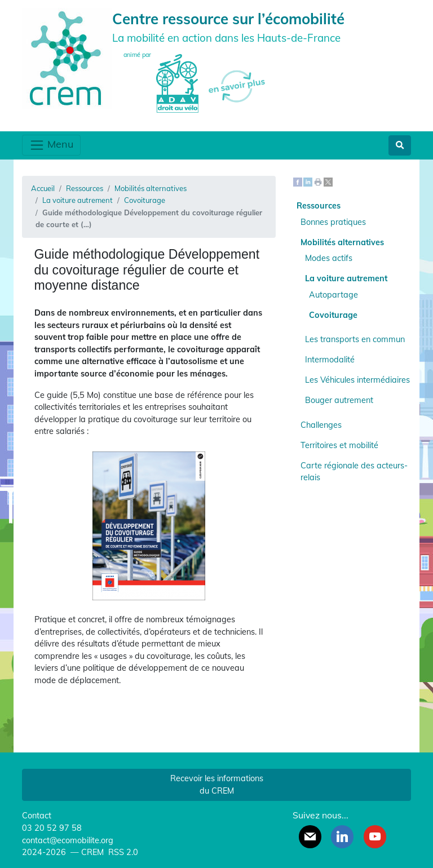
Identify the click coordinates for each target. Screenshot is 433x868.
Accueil (43, 188)
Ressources (85, 188)
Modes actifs (329, 258)
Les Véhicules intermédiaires (357, 380)
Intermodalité (330, 360)
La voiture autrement (78, 200)
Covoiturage (145, 200)
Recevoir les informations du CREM (217, 785)
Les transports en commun (355, 339)
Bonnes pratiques (333, 222)
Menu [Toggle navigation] (51, 145)
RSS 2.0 (122, 852)
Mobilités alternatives (151, 188)
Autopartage (333, 295)
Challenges (321, 425)
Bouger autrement (339, 400)
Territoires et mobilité (339, 445)
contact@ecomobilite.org (68, 840)
